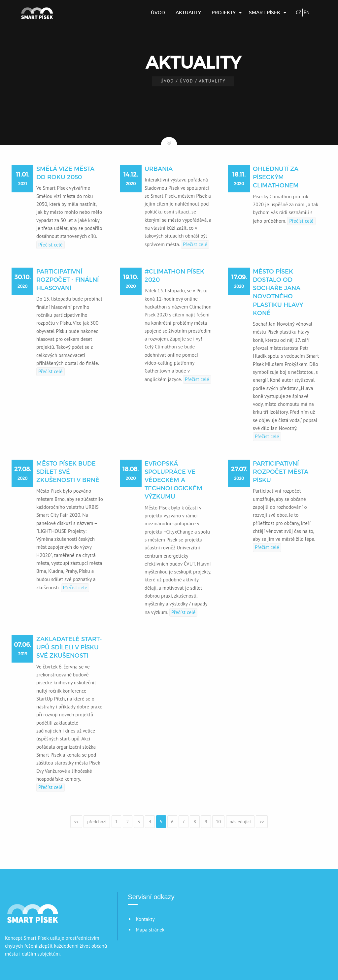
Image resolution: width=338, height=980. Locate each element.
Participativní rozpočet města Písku (281, 472)
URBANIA (159, 169)
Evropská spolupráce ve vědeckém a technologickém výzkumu (173, 480)
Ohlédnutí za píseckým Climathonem (276, 177)
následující (240, 822)
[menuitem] (158, 13)
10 (218, 822)
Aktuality (188, 13)
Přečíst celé (51, 245)
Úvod (158, 13)
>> (262, 822)
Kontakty (145, 919)
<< (76, 822)
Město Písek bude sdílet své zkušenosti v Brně (68, 472)
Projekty (224, 13)
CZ (299, 12)
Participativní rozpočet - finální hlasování (68, 280)
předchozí (97, 822)
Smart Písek (265, 13)
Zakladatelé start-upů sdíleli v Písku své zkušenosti (69, 647)
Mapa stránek (150, 930)
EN (307, 12)
